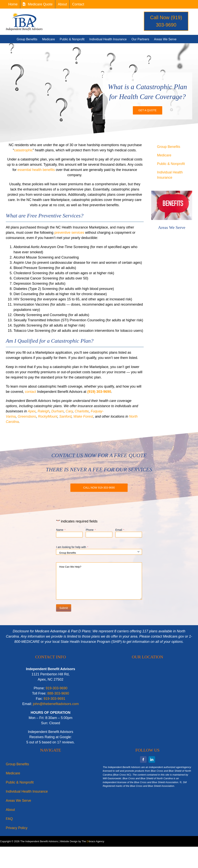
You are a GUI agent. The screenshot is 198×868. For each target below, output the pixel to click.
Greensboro (27, 416)
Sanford (65, 416)
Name (61, 530)
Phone (91, 530)
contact (31, 392)
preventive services (69, 233)
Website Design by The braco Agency (82, 841)
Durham (58, 411)
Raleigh (43, 411)
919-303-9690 (56, 688)
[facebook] (143, 759)
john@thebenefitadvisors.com (56, 704)
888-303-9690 (58, 693)
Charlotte (82, 411)
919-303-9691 (54, 699)
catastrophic (23, 150)
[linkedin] (152, 759)
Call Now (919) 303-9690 (166, 21)
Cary (69, 411)
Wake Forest (83, 416)
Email (120, 530)
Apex (32, 411)
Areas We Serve (172, 227)
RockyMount (48, 416)
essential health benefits (36, 170)
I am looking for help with (72, 547)
